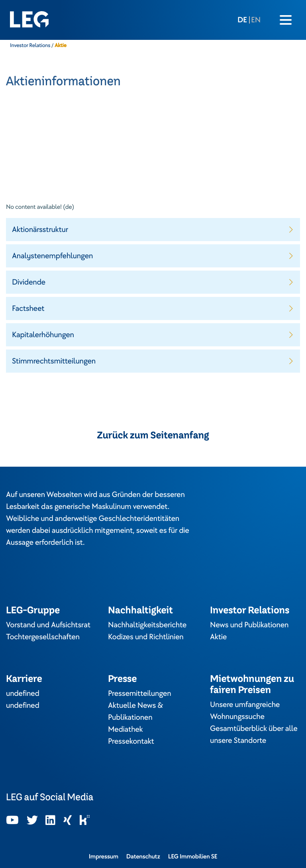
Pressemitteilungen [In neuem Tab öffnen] (139, 693)
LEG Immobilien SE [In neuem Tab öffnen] (193, 856)
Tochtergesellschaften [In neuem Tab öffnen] (43, 637)
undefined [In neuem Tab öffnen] (23, 693)
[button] (153, 230)
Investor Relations (30, 45)
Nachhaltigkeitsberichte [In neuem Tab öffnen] (147, 625)
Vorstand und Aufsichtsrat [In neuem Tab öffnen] (48, 625)
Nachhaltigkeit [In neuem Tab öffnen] (140, 610)
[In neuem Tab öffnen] (12, 821)
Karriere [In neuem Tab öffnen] (24, 678)
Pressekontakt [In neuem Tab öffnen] (131, 741)
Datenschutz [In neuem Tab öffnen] (143, 856)
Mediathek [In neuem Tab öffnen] (125, 729)
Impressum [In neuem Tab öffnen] (104, 856)
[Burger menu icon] (286, 20)
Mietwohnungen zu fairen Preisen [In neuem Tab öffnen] (252, 684)
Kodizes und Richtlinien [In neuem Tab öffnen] (146, 637)
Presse (122, 678)
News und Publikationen (249, 625)
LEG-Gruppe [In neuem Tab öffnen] (33, 610)
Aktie (218, 637)
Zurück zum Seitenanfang (153, 435)
